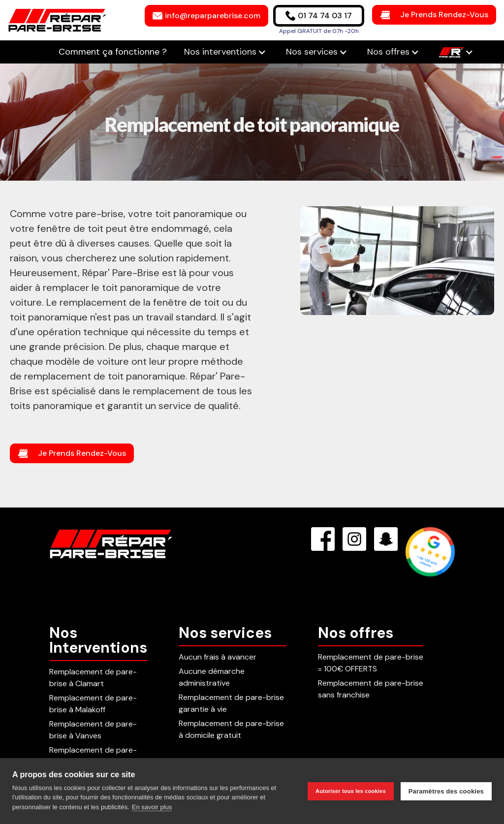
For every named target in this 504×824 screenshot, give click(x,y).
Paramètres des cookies (446, 791)
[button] (225, 52)
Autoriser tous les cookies (351, 791)
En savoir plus (152, 807)
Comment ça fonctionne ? (114, 52)
